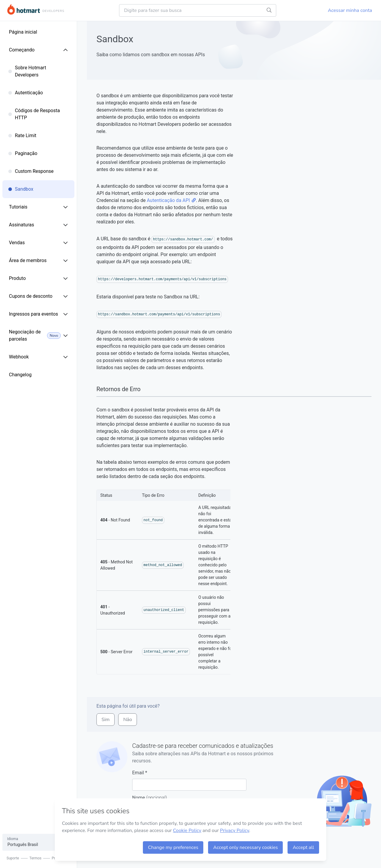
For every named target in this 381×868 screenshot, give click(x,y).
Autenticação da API (171, 200)
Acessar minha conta (350, 10)
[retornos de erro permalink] (93, 389)
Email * (189, 780)
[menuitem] (43, 32)
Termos (40, 858)
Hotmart (24, 9)
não (128, 720)
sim (106, 720)
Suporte (13, 858)
